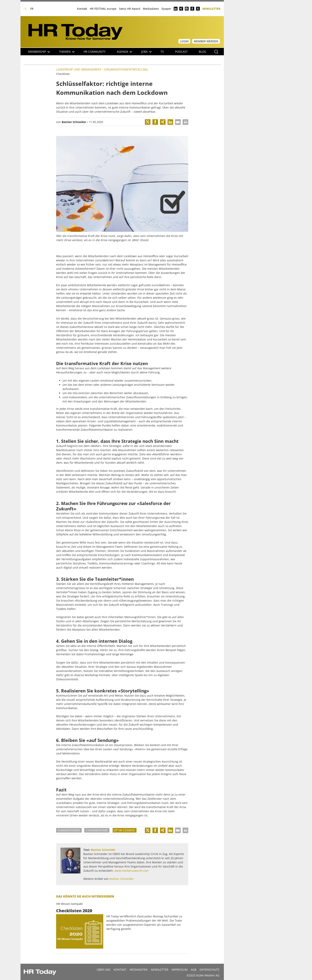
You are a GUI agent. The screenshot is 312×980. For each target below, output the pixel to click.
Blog (202, 52)
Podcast (181, 52)
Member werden (206, 41)
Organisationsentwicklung (126, 69)
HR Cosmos (127, 830)
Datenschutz (209, 970)
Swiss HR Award (130, 9)
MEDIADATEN (139, 970)
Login (184, 41)
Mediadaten (151, 9)
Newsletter (211, 8)
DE (25, 9)
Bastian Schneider (74, 122)
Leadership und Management (79, 69)
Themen (67, 52)
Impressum (180, 970)
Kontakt (82, 9)
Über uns (104, 970)
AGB (194, 970)
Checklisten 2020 (74, 911)
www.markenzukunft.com (131, 871)
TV (162, 52)
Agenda (124, 52)
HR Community (95, 52)
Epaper (166, 9)
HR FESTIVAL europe (103, 9)
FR (32, 9)
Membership (39, 52)
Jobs (146, 52)
